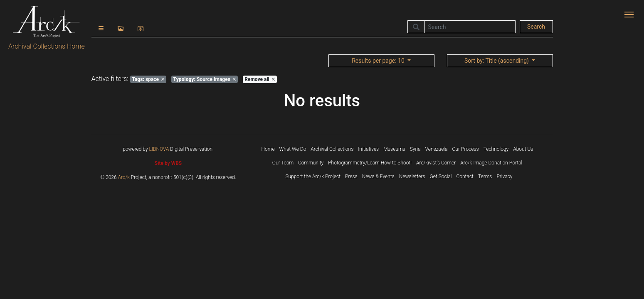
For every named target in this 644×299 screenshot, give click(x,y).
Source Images (205, 79)
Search (536, 27)
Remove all (259, 79)
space (148, 79)
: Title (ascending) (497, 61)
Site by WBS (168, 163)
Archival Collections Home (47, 46)
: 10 (379, 61)
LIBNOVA (159, 149)
